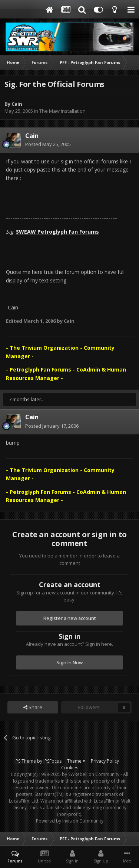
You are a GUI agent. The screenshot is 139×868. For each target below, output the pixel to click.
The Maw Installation (62, 111)
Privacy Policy (105, 761)
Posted (48, 144)
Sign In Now (69, 662)
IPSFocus (52, 761)
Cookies (70, 768)
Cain (17, 104)
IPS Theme (25, 761)
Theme (76, 761)
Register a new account (70, 618)
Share (33, 707)
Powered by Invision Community (70, 821)
